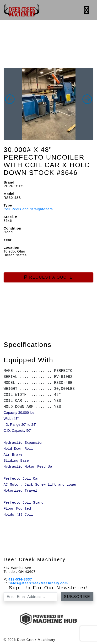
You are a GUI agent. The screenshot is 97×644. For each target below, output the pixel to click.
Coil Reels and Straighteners (28, 209)
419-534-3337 (20, 579)
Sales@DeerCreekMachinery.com (38, 583)
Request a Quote (48, 277)
